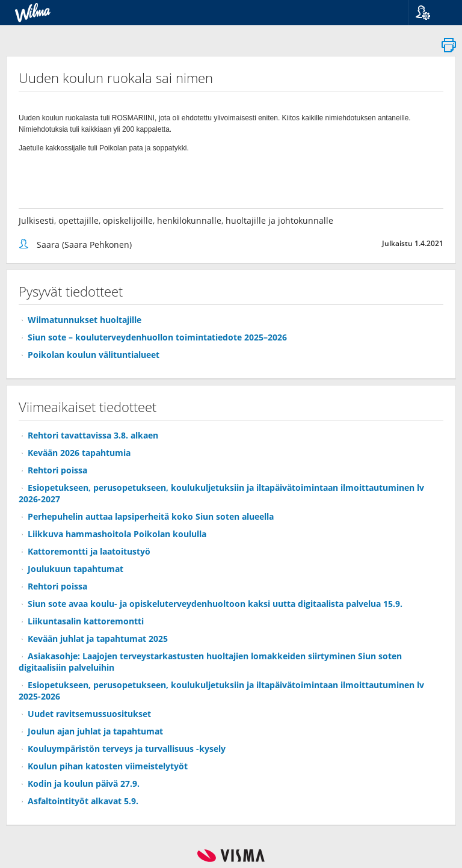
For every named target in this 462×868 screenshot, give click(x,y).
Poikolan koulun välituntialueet (94, 355)
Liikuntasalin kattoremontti (86, 621)
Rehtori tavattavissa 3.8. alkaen (93, 435)
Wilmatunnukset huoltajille (85, 320)
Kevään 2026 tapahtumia (79, 453)
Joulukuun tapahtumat (75, 569)
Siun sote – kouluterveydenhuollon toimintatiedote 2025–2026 (157, 337)
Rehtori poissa (57, 470)
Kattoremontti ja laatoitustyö (89, 551)
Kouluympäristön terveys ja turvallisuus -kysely (127, 749)
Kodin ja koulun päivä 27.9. (84, 783)
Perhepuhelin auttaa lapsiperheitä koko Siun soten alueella (151, 516)
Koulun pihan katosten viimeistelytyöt (108, 766)
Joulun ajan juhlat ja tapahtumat (95, 731)
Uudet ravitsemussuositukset (89, 714)
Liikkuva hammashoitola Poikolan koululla (117, 534)
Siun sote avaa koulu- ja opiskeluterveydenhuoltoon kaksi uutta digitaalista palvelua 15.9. (215, 604)
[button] (430, 13)
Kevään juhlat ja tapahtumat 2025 (98, 639)
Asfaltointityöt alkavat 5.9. (83, 801)
